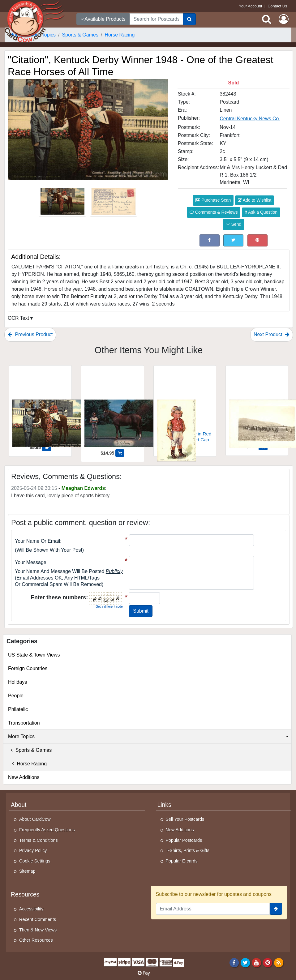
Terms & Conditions (39, 840)
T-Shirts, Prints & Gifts (188, 850)
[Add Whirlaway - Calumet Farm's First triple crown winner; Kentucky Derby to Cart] (120, 453)
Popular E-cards (182, 861)
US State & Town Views (34, 655)
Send (234, 224)
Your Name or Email (37, 541)
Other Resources (36, 940)
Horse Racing (27, 764)
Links (164, 805)
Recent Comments (38, 919)
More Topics (148, 737)
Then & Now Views (38, 930)
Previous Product (30, 334)
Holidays (17, 682)
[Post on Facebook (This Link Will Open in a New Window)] (210, 240)
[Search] (189, 19)
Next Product (272, 334)
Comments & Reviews (214, 212)
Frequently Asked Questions (47, 830)
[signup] (276, 909)
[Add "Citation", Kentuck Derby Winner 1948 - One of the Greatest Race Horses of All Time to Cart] (47, 447)
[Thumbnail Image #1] (63, 203)
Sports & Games (30, 750)
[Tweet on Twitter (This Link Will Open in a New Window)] (233, 240)
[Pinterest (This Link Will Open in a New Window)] (257, 240)
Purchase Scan (213, 200)
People (16, 696)
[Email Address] (213, 909)
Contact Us (277, 6)
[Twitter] (245, 962)
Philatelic (18, 709)
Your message (31, 562)
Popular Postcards (184, 840)
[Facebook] (234, 962)
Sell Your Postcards (185, 819)
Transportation (24, 723)
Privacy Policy (33, 850)
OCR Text (18, 318)
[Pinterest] (268, 962)
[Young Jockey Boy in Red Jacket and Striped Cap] (185, 406)
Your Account (251, 6)
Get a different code (109, 607)
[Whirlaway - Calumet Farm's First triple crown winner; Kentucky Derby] (112, 409)
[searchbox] (156, 19)
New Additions (24, 777)
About (19, 805)
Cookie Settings (35, 861)
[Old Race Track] (257, 406)
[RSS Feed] (279, 962)
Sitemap (27, 871)
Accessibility (31, 909)
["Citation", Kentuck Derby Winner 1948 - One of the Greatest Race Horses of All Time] (40, 406)
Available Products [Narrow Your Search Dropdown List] (103, 19)
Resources (25, 894)
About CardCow (35, 819)
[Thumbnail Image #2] (114, 203)
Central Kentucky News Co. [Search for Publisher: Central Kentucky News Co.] (250, 119)
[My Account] (284, 19)
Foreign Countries (28, 668)
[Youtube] (257, 962)
